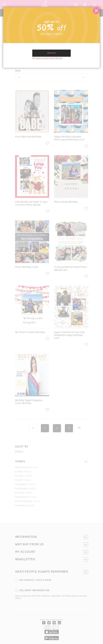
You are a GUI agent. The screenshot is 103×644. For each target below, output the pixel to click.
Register (52, 53)
